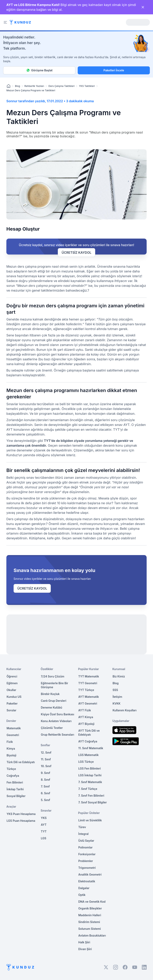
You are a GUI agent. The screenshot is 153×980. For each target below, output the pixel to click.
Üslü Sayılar (86, 841)
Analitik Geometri (90, 874)
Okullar (11, 690)
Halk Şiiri (84, 942)
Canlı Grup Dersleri (54, 701)
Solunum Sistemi (90, 929)
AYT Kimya (86, 717)
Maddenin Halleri (90, 915)
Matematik (14, 728)
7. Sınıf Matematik (90, 782)
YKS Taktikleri (87, 86)
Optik (82, 895)
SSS (115, 690)
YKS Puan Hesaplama (21, 814)
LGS (44, 838)
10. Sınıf (46, 766)
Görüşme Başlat (39, 70)
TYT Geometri (88, 683)
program (45, 414)
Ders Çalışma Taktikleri (61, 86)
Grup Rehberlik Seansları (57, 735)
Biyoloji (11, 755)
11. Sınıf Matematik (91, 748)
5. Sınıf (45, 800)
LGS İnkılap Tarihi (90, 775)
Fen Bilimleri (15, 782)
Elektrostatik (87, 881)
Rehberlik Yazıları (34, 86)
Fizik (10, 742)
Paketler (12, 703)
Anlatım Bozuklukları (92, 935)
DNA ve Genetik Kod (92, 902)
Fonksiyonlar (87, 854)
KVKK (117, 703)
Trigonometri (87, 868)
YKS (44, 818)
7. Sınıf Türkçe (88, 789)
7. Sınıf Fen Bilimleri (91, 796)
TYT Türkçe (86, 690)
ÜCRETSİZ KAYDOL (76, 253)
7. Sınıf (45, 786)
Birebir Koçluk (50, 694)
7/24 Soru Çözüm (53, 676)
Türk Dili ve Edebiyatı (21, 762)
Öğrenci (12, 676)
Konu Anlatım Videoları (56, 721)
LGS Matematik (88, 755)
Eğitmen (12, 683)
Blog (18, 86)
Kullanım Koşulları (125, 710)
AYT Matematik (89, 697)
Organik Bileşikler (90, 908)
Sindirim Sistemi (89, 922)
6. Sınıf (46, 793)
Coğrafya (13, 776)
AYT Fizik (85, 710)
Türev (82, 827)
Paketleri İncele (114, 70)
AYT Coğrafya (88, 741)
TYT (44, 831)
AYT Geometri (88, 703)
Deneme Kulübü (51, 707)
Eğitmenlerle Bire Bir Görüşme (54, 685)
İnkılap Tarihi (15, 789)
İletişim (117, 697)
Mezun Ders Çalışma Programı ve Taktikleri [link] (31, 90)
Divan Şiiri (85, 949)
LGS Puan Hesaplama (21, 821)
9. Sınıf (46, 773)
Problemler (86, 861)
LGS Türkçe (86, 762)
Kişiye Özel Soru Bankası (57, 714)
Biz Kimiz (119, 676)
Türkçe (11, 769)
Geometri (13, 735)
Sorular (11, 710)
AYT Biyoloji (86, 724)
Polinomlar (85, 847)
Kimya (11, 749)
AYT (44, 825)
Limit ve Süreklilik (90, 820)
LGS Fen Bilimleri (90, 768)
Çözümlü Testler (52, 728)
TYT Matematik (89, 676)
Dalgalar (84, 888)
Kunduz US (14, 697)
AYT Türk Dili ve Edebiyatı (89, 733)
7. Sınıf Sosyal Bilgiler (93, 802)
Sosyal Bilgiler (16, 796)
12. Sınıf (46, 752)
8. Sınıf (46, 780)
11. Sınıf (46, 759)
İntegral (83, 834)
